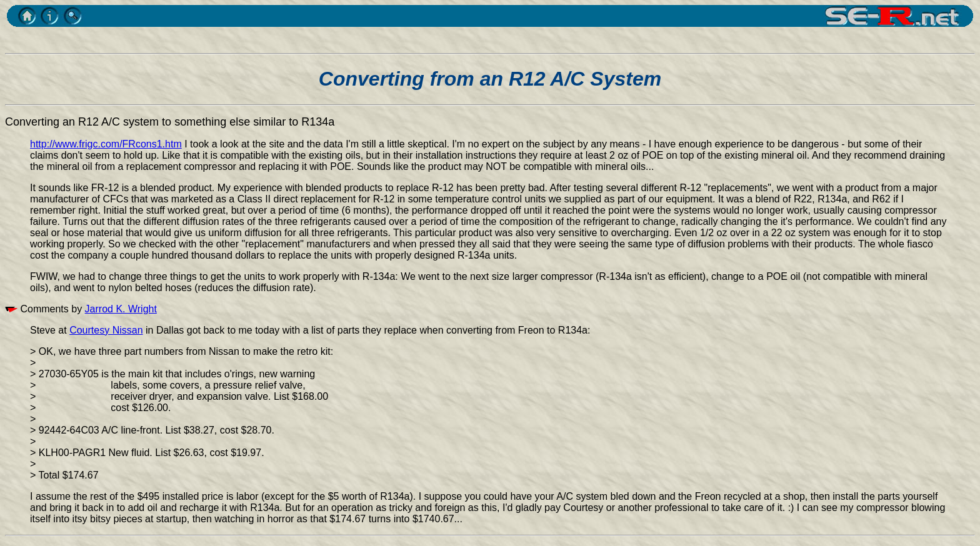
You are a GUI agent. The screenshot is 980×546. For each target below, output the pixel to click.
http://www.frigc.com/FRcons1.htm (106, 144)
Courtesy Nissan (106, 330)
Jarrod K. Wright (121, 309)
